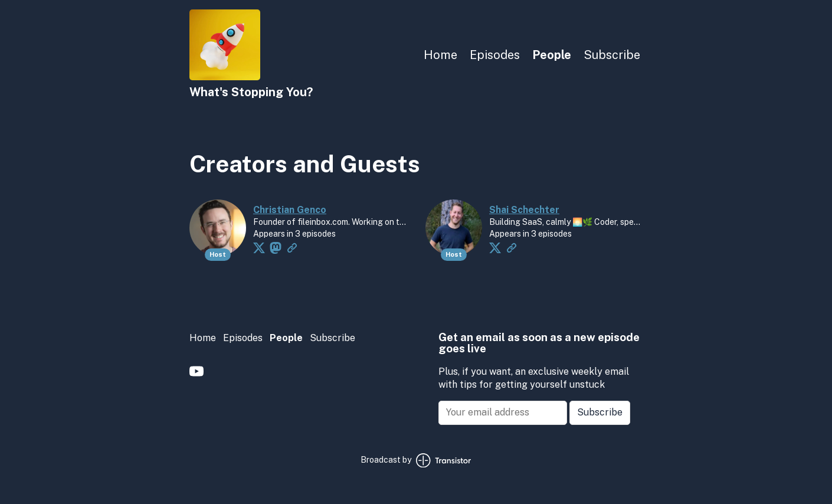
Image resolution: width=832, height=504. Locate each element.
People (552, 55)
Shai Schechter (524, 210)
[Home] (225, 77)
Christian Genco (290, 210)
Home (440, 55)
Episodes (495, 55)
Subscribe (612, 55)
